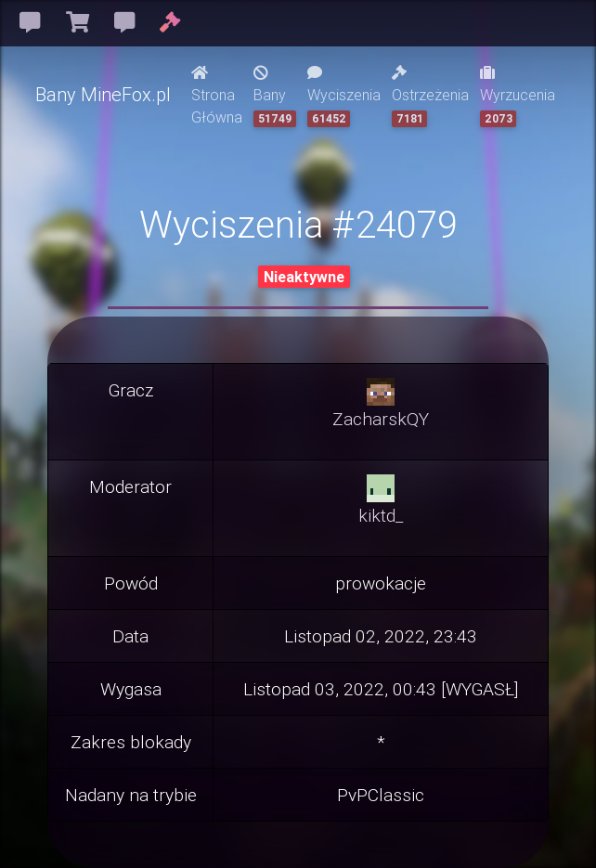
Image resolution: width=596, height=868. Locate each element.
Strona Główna (217, 96)
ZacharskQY (381, 419)
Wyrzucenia (518, 96)
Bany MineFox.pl (103, 94)
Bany (275, 96)
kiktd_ (381, 515)
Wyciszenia (344, 96)
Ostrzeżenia (430, 96)
